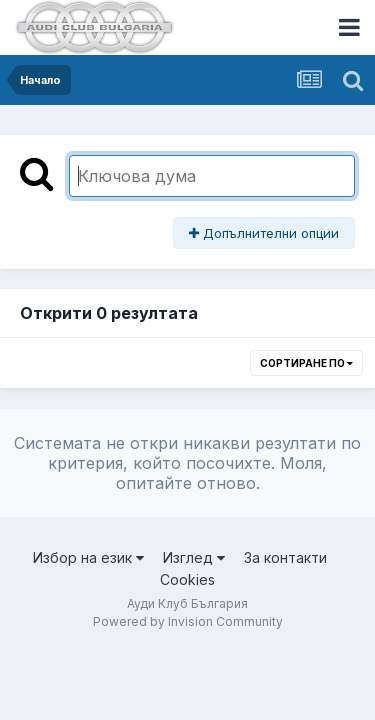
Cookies (187, 579)
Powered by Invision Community (188, 621)
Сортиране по (306, 363)
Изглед (194, 557)
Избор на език (88, 557)
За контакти (285, 557)
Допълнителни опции (264, 233)
